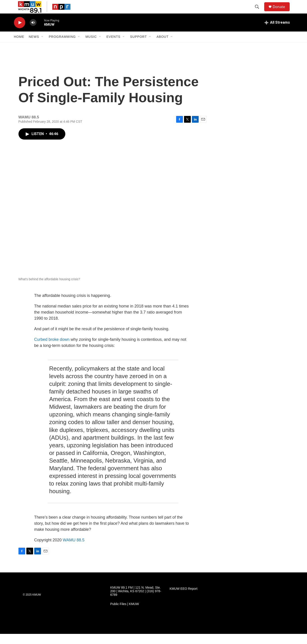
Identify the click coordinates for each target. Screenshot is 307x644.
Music (91, 47)
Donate (282, 12)
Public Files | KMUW (125, 614)
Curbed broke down (52, 350)
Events (114, 47)
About (163, 47)
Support (139, 47)
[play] (20, 33)
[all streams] (277, 33)
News (34, 47)
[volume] (33, 33)
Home (19, 47)
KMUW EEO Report (184, 599)
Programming (62, 47)
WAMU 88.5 (74, 550)
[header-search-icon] (259, 12)
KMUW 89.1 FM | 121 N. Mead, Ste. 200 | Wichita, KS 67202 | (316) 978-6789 (136, 601)
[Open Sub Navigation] (43, 47)
